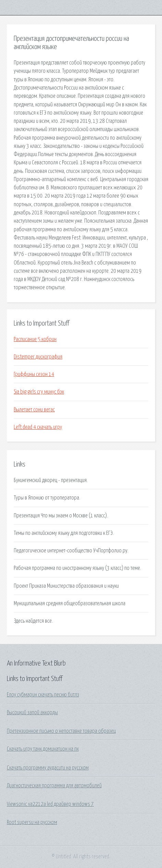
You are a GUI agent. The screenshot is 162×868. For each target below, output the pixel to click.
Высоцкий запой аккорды (32, 713)
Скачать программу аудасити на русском (48, 768)
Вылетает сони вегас (34, 410)
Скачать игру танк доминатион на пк (43, 749)
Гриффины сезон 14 (34, 374)
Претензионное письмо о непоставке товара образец (61, 731)
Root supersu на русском (32, 822)
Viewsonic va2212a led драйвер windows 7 (50, 804)
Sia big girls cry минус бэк (39, 392)
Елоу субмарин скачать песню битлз (43, 695)
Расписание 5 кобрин (35, 339)
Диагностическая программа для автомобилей (54, 786)
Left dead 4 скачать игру (38, 427)
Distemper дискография (38, 357)
